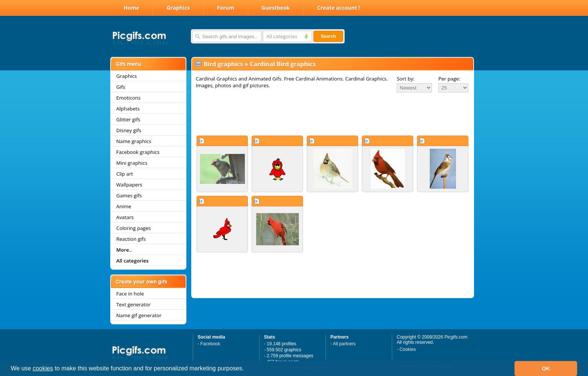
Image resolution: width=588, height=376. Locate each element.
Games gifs (129, 195)
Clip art (124, 174)
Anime (124, 206)
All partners (344, 344)
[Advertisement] (333, 114)
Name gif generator (139, 315)
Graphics (178, 8)
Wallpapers (129, 185)
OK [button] (546, 369)
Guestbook (276, 8)
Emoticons (128, 98)
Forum (226, 8)
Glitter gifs (128, 119)
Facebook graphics (138, 152)
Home (131, 8)
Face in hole (130, 294)
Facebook (210, 344)
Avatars (125, 217)
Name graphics (134, 141)
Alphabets (128, 109)
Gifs (121, 87)
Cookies (407, 349)
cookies (43, 368)
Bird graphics (223, 64)
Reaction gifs (131, 239)
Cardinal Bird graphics (283, 64)
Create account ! (339, 8)
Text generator (133, 304)
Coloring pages (133, 228)
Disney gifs (129, 130)
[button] (247, 369)
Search (328, 36)
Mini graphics (132, 163)
